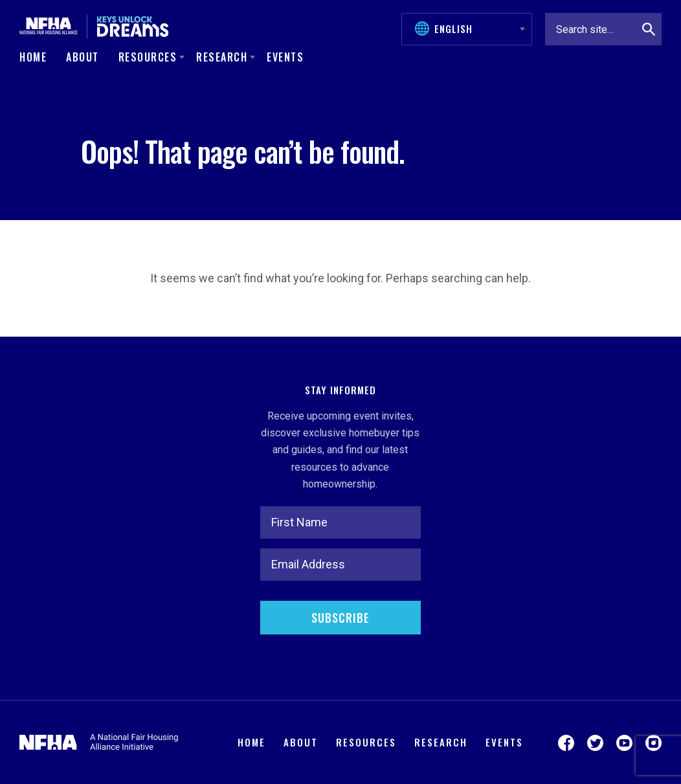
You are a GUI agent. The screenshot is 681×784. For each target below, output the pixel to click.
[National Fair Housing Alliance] (49, 27)
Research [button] (222, 57)
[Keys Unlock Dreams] (133, 27)
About (83, 57)
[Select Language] (473, 28)
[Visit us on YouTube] (624, 743)
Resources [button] (148, 57)
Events (285, 57)
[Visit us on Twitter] (595, 743)
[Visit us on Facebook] (566, 743)
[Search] (649, 29)
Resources (366, 742)
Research (441, 742)
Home (33, 57)
